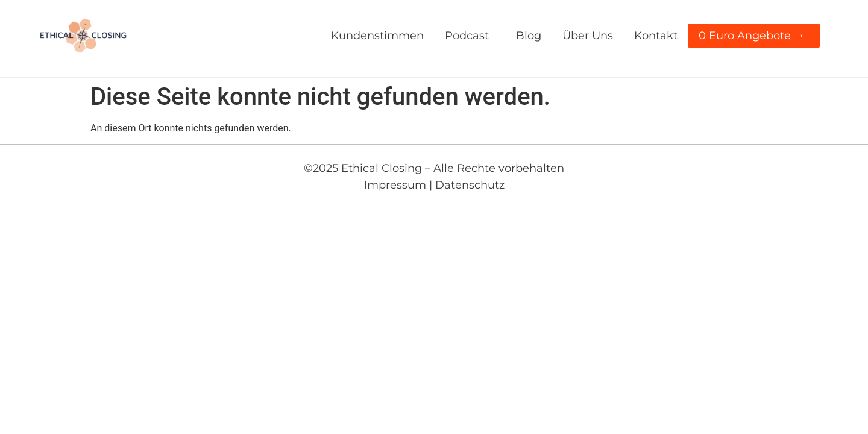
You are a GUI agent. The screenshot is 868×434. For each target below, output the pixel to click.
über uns (588, 36)
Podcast (470, 36)
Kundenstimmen (377, 36)
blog (529, 36)
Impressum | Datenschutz (434, 185)
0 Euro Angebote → (755, 36)
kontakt (656, 36)
